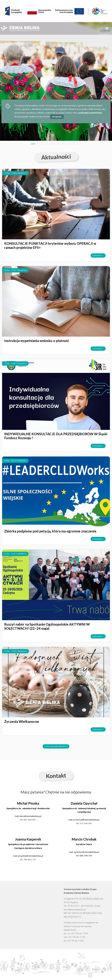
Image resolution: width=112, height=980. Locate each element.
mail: (17, 816)
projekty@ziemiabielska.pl (30, 856)
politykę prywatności (90, 113)
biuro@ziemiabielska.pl (30, 816)
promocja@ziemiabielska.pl (86, 820)
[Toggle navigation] (107, 28)
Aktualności (22, 173)
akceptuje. (57, 117)
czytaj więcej (98, 255)
